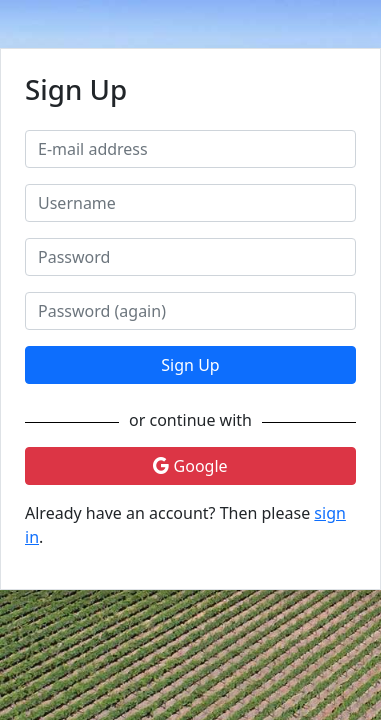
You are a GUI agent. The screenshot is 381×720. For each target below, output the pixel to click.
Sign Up (190, 365)
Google (190, 466)
